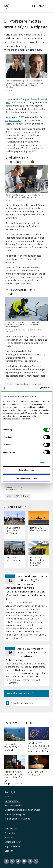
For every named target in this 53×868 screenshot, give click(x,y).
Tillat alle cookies (27, 470)
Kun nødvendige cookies (27, 478)
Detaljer (42, 462)
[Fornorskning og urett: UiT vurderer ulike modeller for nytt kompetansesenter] (14, 770)
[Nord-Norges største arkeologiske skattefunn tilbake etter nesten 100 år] (39, 741)
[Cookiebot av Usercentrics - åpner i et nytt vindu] (40, 388)
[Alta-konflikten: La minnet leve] (39, 766)
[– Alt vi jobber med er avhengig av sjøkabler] (14, 740)
